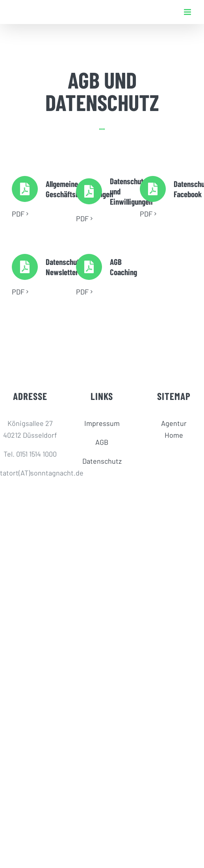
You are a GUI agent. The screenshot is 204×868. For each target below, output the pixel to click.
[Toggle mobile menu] (188, 12)
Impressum (102, 423)
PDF (18, 214)
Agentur (174, 423)
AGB (102, 442)
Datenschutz (102, 461)
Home (174, 435)
